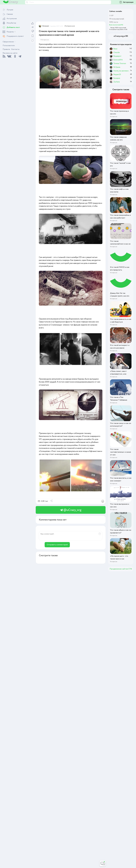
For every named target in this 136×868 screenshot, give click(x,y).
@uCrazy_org (71, 510)
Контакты (15, 49)
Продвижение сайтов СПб (121, 569)
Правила (6, 49)
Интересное (70, 26)
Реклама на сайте (10, 53)
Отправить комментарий (57, 545)
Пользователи (9, 46)
